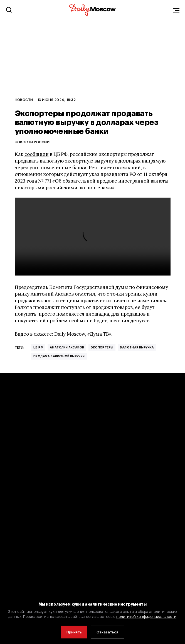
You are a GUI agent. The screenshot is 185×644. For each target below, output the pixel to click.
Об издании (107, 481)
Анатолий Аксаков (67, 347)
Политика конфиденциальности (37, 517)
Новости (24, 100)
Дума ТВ (99, 334)
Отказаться (107, 632)
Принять (74, 632)
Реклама (103, 467)
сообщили (37, 154)
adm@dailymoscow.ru (67, 582)
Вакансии (104, 517)
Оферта (12, 531)
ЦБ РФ (38, 347)
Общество (15, 481)
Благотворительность (118, 545)
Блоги (101, 453)
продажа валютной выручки (59, 356)
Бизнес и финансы (23, 467)
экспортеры (102, 347)
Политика (14, 453)
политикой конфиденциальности (146, 616)
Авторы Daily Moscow (25, 545)
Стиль (101, 440)
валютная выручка (137, 347)
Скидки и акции (110, 531)
